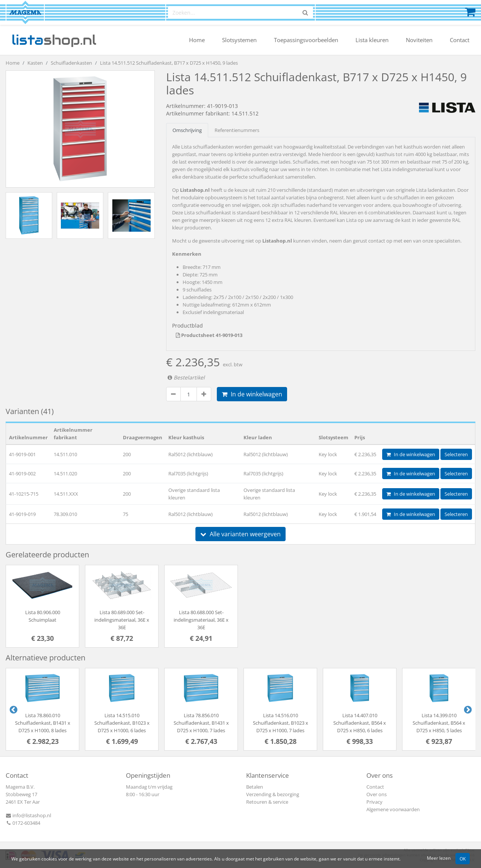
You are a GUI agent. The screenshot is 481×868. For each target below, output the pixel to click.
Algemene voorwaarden (393, 809)
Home (197, 40)
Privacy (374, 802)
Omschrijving (187, 130)
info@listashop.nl (28, 815)
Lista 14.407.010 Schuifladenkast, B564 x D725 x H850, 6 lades (360, 723)
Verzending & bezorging (273, 794)
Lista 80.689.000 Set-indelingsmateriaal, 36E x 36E (122, 620)
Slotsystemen (239, 40)
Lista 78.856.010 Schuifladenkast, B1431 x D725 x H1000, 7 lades (201, 723)
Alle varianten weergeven (240, 534)
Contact (460, 40)
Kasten (35, 63)
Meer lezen (439, 858)
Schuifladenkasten (71, 63)
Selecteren (456, 454)
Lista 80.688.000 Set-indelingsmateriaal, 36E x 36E (201, 620)
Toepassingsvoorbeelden (306, 40)
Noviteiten (419, 40)
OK (463, 859)
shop (54, 40)
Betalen (255, 787)
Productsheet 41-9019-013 (209, 335)
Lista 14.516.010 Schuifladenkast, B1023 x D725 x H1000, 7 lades (281, 723)
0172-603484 (23, 823)
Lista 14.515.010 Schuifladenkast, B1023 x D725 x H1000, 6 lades (122, 723)
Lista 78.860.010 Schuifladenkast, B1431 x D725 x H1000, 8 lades (43, 723)
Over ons (377, 794)
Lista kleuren (372, 40)
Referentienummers (237, 130)
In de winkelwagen (252, 394)
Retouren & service (267, 802)
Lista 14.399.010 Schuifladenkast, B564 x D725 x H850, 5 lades (439, 723)
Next (467, 709)
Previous (13, 709)
